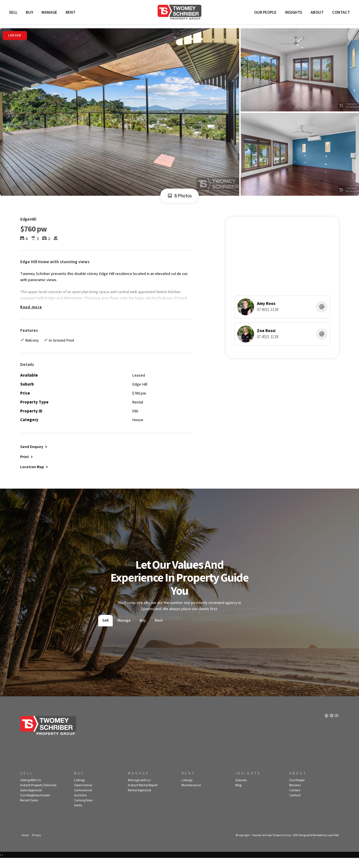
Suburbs (241, 789)
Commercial (83, 799)
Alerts (78, 814)
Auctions (80, 804)
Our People (264, 13)
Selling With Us (31, 789)
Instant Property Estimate (38, 794)
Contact (340, 13)
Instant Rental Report (143, 794)
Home (25, 844)
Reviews (295, 794)
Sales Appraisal (31, 799)
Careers (295, 799)
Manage (50, 13)
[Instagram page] (332, 726)
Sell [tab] (105, 630)
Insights (293, 13)
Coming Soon (83, 809)
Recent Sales (29, 809)
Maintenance (191, 794)
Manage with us (139, 789)
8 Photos (180, 198)
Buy (30, 13)
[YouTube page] (337, 726)
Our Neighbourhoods (35, 804)
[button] (27, 465)
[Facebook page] (326, 726)
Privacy (37, 844)
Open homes (83, 794)
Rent (71, 13)
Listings (80, 789)
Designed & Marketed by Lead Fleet (317, 844)
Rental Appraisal (140, 799)
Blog (238, 794)
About (316, 13)
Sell (14, 13)
